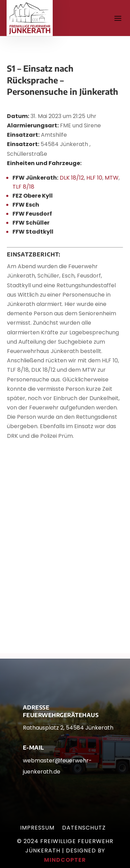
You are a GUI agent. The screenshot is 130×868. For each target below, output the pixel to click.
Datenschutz (84, 829)
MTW (112, 178)
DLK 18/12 (72, 178)
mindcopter (65, 860)
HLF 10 (94, 178)
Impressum (37, 829)
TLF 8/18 (23, 187)
